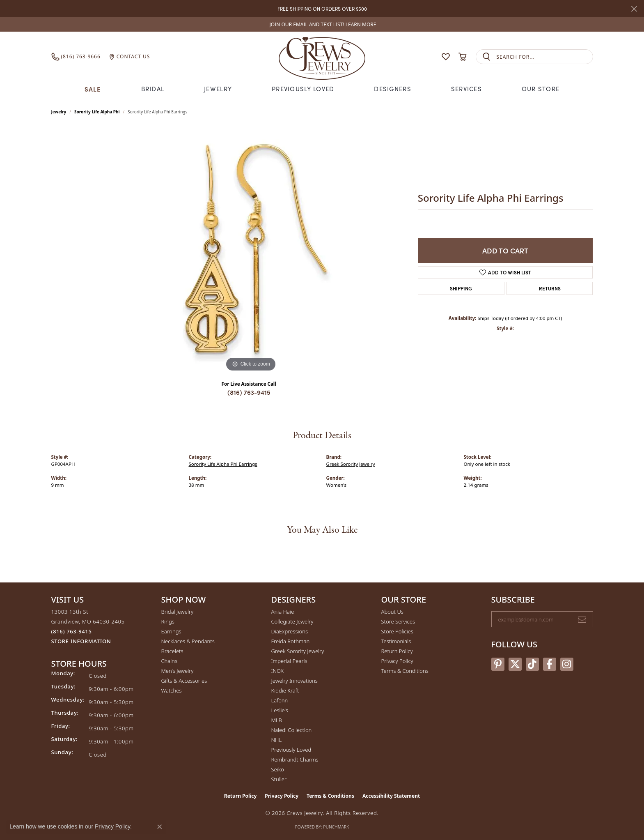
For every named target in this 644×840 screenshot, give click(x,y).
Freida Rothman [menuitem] (291, 641)
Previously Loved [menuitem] (291, 750)
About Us (392, 612)
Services (466, 89)
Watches (172, 690)
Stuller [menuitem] (279, 779)
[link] (322, 24)
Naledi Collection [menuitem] (292, 730)
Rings (168, 621)
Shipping (461, 288)
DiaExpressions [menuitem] (290, 631)
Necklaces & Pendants (188, 641)
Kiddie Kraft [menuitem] (285, 690)
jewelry (59, 112)
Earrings (171, 631)
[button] (430, 57)
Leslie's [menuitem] (280, 710)
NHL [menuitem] (277, 740)
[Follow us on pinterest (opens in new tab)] (498, 664)
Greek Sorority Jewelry (351, 464)
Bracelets (172, 651)
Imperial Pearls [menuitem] (289, 661)
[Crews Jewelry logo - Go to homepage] (322, 57)
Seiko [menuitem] (278, 769)
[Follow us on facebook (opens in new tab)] (550, 664)
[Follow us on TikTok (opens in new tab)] (532, 664)
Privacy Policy (397, 661)
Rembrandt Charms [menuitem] (295, 759)
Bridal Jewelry (178, 612)
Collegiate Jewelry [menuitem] (292, 621)
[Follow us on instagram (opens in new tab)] (567, 664)
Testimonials (396, 641)
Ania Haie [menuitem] (283, 612)
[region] (251, 251)
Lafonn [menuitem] (280, 700)
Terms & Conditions (405, 671)
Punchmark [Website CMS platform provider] (336, 827)
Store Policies (397, 631)
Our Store (541, 89)
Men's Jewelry (178, 671)
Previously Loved (303, 89)
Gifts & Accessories (184, 681)
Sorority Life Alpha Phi (97, 112)
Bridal (153, 89)
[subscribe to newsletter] (582, 619)
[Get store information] (81, 641)
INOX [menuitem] (277, 671)
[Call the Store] (72, 631)
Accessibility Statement (391, 796)
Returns (550, 288)
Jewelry (218, 89)
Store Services (398, 621)
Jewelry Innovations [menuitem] (294, 681)
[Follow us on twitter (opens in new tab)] (515, 664)
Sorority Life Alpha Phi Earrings (223, 464)
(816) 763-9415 (249, 392)
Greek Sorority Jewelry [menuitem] (298, 651)
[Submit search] (486, 57)
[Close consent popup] (160, 827)
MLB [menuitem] (277, 720)
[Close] (634, 9)
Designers (393, 89)
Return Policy (397, 651)
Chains (170, 661)
